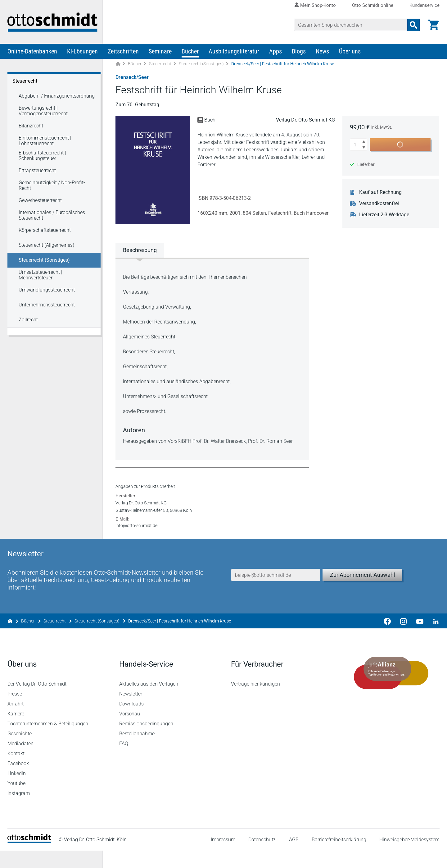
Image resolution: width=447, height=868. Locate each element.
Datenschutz (262, 857)
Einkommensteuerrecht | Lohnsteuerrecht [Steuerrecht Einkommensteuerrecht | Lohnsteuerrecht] (45, 142)
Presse (15, 711)
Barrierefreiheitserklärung (339, 857)
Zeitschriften (123, 52)
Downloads (131, 721)
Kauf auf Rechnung (381, 193)
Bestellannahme (137, 751)
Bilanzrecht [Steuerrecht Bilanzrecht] (31, 127)
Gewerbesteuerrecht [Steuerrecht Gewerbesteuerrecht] (40, 201)
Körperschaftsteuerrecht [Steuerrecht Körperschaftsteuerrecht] (45, 231)
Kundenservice (424, 5)
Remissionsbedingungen (146, 741)
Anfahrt (16, 721)
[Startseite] (29, 859)
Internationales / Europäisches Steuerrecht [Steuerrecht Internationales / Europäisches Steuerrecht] (52, 216)
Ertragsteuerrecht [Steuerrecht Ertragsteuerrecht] (37, 171)
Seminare (160, 52)
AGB (293, 857)
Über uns (350, 52)
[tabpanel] (212, 359)
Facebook (18, 781)
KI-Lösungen (82, 52)
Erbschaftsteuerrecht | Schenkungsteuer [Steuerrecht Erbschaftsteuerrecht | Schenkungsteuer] (42, 156)
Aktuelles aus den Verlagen (149, 701)
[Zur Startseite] (118, 65)
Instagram (19, 811)
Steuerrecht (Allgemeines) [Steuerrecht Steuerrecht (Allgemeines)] (46, 246)
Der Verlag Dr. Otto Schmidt (37, 701)
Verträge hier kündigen (255, 701)
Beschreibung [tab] (140, 251)
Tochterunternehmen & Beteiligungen (48, 741)
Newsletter (131, 711)
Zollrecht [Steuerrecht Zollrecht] (28, 321)
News (322, 52)
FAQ (124, 761)
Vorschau (130, 731)
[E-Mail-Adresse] (276, 591)
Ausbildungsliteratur (234, 52)
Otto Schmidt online (373, 5)
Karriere (16, 731)
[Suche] (351, 25)
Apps (275, 52)
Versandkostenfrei (379, 204)
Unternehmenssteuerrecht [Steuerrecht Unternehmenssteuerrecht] (47, 306)
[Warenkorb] (433, 25)
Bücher (190, 52)
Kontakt (16, 771)
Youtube (16, 801)
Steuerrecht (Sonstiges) (201, 65)
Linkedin (17, 791)
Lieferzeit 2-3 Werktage (384, 216)
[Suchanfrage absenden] (413, 25)
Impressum (223, 857)
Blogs (299, 52)
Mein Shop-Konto (318, 5)
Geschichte (20, 751)
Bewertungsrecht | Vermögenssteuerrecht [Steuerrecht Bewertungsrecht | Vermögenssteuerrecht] (43, 112)
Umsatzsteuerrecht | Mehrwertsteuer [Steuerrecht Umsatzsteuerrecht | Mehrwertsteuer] (41, 276)
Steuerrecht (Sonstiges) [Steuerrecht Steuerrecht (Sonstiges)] (44, 261)
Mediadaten (20, 761)
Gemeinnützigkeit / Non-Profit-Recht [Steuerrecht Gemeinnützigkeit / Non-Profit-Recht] (52, 186)
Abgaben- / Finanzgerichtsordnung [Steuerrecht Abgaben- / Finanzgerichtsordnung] (57, 97)
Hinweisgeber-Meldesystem (409, 857)
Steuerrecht (160, 65)
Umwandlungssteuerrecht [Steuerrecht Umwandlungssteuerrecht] (47, 291)
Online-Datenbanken (32, 52)
